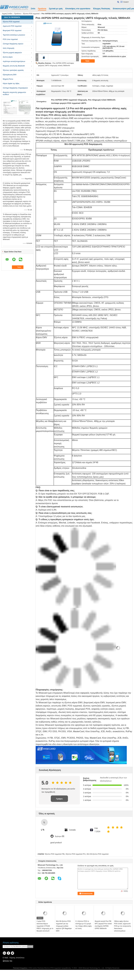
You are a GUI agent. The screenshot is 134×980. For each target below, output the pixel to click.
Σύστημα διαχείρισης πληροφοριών (15, 88)
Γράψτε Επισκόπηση (59, 800)
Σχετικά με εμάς (56, 9)
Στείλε (30, 947)
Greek (126, 2)
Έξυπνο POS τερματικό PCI (76, 854)
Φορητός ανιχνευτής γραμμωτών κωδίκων (14, 93)
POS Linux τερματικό (10, 39)
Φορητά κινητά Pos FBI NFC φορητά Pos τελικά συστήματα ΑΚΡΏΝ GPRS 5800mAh (103, 925)
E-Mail (5, 958)
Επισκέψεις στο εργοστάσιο (78, 9)
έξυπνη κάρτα (8, 57)
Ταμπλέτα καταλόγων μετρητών (14, 35)
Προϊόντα (42, 9)
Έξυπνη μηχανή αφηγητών (12, 53)
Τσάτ (89, 61)
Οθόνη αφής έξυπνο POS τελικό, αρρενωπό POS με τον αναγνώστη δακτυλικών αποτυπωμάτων (123, 926)
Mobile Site (7, 961)
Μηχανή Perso (8, 79)
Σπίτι (33, 9)
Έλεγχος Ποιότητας (102, 9)
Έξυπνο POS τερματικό (31, 14)
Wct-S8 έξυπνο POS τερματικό (98, 854)
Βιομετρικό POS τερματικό (12, 31)
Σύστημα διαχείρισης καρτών (13, 44)
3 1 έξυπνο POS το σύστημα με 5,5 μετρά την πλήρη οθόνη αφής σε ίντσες (83, 925)
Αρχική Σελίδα (7, 14)
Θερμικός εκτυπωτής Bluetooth (14, 66)
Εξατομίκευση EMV (10, 75)
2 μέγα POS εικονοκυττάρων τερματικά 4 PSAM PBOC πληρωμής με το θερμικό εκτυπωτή (45, 926)
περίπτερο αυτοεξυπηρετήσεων (14, 61)
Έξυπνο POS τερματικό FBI (55, 854)
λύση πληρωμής (9, 48)
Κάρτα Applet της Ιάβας (11, 84)
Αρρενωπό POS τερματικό (12, 26)
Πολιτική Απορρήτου (20, 968)
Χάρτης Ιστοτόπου (17, 958)
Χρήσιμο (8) (59, 836)
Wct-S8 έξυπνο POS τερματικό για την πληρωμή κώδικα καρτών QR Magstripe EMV (64, 926)
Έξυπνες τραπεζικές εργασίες (13, 70)
